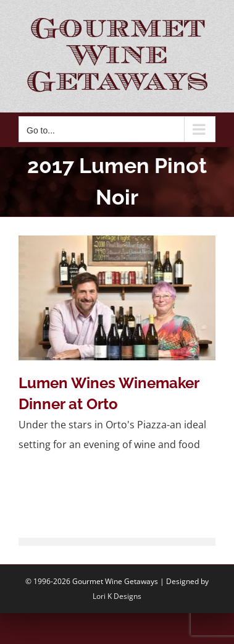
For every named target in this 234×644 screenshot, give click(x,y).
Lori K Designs (117, 596)
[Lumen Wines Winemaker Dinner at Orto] (117, 298)
